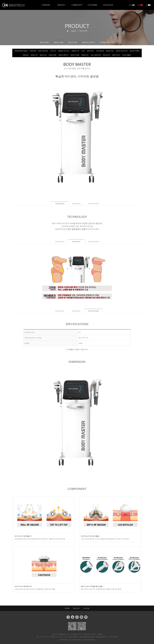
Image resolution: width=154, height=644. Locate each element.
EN (132, 5)
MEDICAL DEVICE (88, 42)
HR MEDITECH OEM (107, 42)
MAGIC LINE (53, 55)
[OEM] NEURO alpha (21, 51)
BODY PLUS (116, 55)
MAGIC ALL (43, 55)
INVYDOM (33, 51)
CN (140, 5)
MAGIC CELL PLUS (122, 51)
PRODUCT (62, 5)
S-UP (83, 51)
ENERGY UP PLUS (64, 51)
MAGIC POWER (135, 51)
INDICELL (26, 55)
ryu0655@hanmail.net (87, 637)
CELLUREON (100, 51)
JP (148, 5)
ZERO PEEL (90, 51)
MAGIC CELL (110, 51)
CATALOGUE (108, 5)
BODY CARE (44, 42)
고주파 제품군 (127, 55)
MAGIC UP (34, 55)
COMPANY (46, 5)
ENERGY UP (75, 51)
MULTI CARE (73, 42)
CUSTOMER (92, 5)
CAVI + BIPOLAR (96, 55)
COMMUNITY (77, 5)
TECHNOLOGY (60, 242)
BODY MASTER (43, 51)
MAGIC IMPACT (64, 55)
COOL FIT (53, 51)
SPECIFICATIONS (94, 204)
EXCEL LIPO (106, 55)
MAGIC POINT (75, 55)
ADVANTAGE (76, 204)
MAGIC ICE (85, 55)
